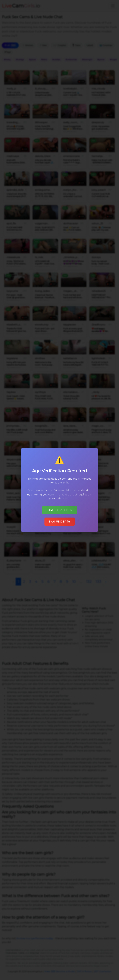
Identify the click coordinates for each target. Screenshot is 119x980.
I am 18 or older (60, 510)
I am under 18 (60, 522)
